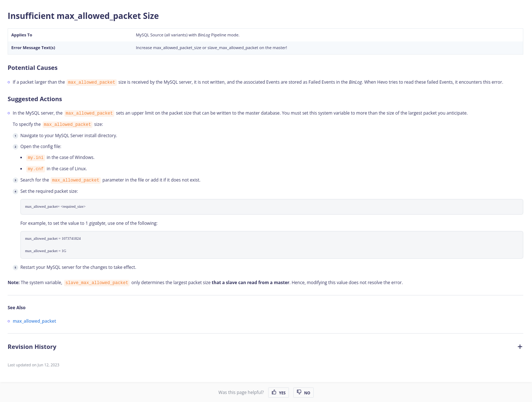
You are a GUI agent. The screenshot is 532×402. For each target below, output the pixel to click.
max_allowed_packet (34, 321)
